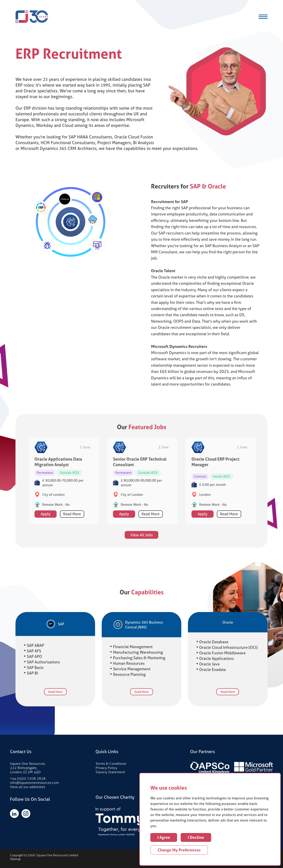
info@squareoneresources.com (34, 783)
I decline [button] (196, 837)
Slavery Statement (110, 772)
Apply (46, 527)
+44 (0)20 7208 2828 (28, 778)
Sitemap (15, 859)
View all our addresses (28, 787)
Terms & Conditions (111, 764)
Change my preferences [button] (179, 850)
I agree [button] (164, 837)
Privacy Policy (106, 768)
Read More (72, 527)
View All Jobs (142, 548)
